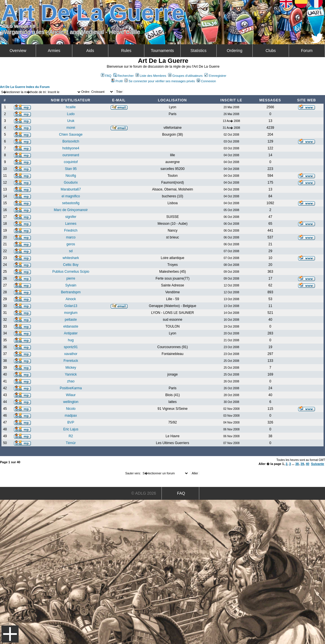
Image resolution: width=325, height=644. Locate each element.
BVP (71, 422)
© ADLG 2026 (144, 493)
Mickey (71, 368)
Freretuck (71, 361)
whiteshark (71, 258)
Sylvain (71, 285)
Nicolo (71, 409)
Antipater (71, 333)
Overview (18, 51)
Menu (10, 634)
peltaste (71, 320)
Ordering (234, 51)
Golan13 (71, 306)
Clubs (271, 51)
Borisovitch (71, 141)
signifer (71, 217)
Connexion (206, 81)
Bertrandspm (71, 292)
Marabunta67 (71, 189)
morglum (71, 313)
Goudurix (71, 182)
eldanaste (71, 326)
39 (302, 464)
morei (71, 128)
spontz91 (71, 347)
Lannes (71, 224)
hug (71, 340)
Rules (126, 51)
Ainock (71, 299)
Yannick (71, 374)
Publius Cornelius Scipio (71, 272)
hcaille (71, 107)
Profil (117, 81)
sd (71, 251)
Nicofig (71, 176)
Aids (90, 51)
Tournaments (162, 51)
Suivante (318, 464)
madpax (71, 416)
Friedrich (71, 230)
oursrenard (71, 155)
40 (308, 464)
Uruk (71, 121)
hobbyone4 (71, 148)
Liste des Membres (151, 76)
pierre (71, 278)
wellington (71, 402)
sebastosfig (71, 203)
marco (71, 237)
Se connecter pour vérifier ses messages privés (160, 81)
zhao (71, 381)
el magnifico (71, 196)
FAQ (106, 76)
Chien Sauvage (71, 135)
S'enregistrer (215, 76)
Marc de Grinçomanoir (71, 210)
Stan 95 (71, 169)
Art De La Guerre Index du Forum (25, 87)
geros (71, 244)
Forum (307, 51)
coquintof (71, 162)
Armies (54, 51)
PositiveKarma (71, 388)
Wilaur (71, 395)
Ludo (71, 114)
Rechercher (123, 76)
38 (297, 464)
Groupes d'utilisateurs (185, 76)
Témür (71, 443)
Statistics (198, 51)
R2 (71, 436)
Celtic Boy (71, 265)
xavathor (71, 354)
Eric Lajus (71, 429)
